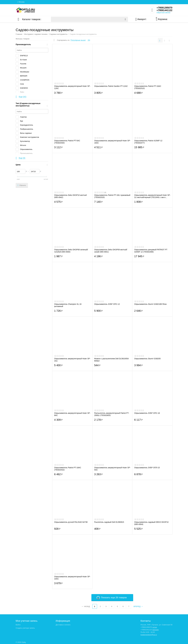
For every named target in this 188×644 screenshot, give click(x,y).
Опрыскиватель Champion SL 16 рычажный (68, 305)
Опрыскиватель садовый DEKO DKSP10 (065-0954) (151, 523)
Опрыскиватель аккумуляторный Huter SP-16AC (112, 142)
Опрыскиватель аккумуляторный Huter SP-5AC (112, 469)
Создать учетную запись (25, 628)
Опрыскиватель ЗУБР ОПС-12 (107, 304)
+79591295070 (164, 8)
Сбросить (22, 185)
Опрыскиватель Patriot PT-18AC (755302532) (68, 469)
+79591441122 (164, 10)
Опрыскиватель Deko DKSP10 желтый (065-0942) (70, 196)
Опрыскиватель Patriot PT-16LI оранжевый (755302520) (112, 196)
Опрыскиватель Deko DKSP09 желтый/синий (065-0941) (111, 251)
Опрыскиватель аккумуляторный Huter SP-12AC (72, 87)
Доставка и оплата (63, 625)
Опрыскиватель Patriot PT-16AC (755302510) (148, 87)
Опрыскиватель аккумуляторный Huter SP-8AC (72, 414)
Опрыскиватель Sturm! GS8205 (147, 359)
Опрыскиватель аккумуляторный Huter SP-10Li (72, 360)
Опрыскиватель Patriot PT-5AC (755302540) (67, 142)
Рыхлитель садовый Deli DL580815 (109, 522)
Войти (18, 625)
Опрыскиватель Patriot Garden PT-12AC (111, 86)
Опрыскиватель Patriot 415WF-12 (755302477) (148, 142)
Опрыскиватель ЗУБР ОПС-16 (147, 413)
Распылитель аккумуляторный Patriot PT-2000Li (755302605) (112, 414)
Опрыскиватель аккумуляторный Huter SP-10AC (72, 578)
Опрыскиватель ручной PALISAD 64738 (71, 522)
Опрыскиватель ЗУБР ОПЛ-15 (147, 468)
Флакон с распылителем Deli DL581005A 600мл (111, 360)
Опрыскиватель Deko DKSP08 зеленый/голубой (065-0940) (71, 251)
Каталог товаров (31, 19)
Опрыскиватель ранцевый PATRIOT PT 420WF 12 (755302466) (151, 251)
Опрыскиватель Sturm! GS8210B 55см (150, 304)
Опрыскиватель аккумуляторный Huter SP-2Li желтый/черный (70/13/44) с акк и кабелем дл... (152, 196)
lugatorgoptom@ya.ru (149, 635)
